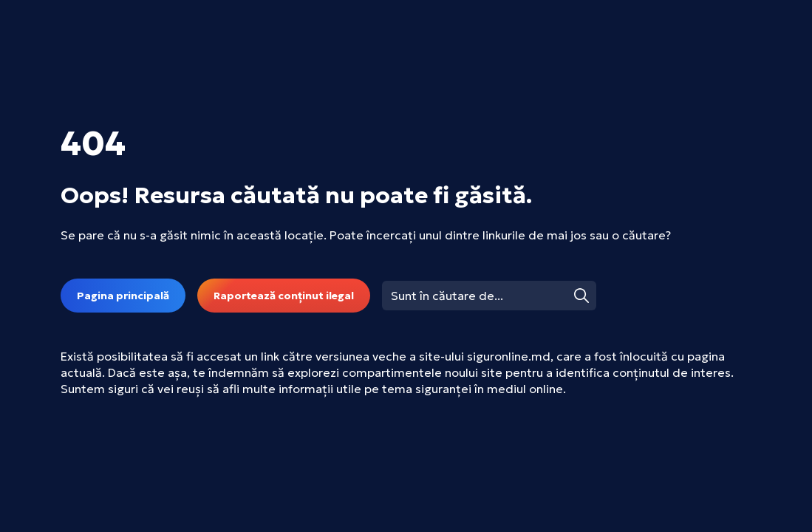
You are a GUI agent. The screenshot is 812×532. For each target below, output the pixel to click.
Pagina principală (123, 296)
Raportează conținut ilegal (284, 296)
